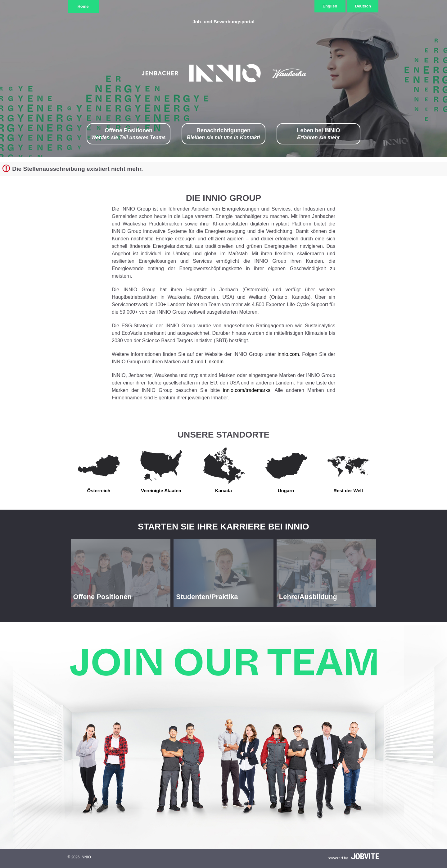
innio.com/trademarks (247, 390)
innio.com (288, 354)
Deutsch (363, 6)
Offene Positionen (129, 134)
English (330, 6)
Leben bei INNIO (318, 134)
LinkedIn (214, 362)
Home (83, 6)
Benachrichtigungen (224, 134)
